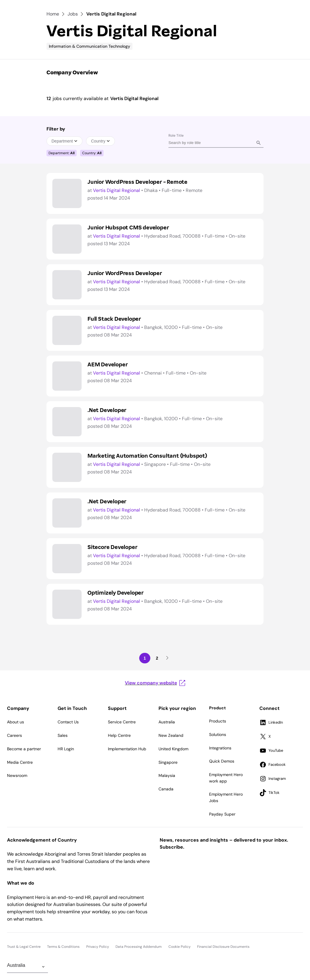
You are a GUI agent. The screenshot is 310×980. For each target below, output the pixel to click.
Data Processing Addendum (139, 947)
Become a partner (24, 749)
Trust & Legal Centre (24, 947)
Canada (166, 789)
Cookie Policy (180, 947)
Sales (63, 735)
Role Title (176, 135)
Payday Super (222, 814)
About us (15, 722)
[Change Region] (27, 967)
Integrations (220, 748)
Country (100, 141)
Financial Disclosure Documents (223, 947)
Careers (14, 735)
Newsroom (17, 775)
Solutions (218, 734)
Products (218, 721)
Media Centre (20, 762)
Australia (167, 722)
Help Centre (119, 735)
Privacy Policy (98, 947)
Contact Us (68, 722)
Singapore (168, 762)
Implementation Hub (127, 749)
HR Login (66, 749)
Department (64, 141)
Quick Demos (222, 761)
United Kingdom (173, 749)
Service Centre (122, 722)
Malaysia (167, 775)
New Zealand (171, 735)
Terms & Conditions (63, 947)
